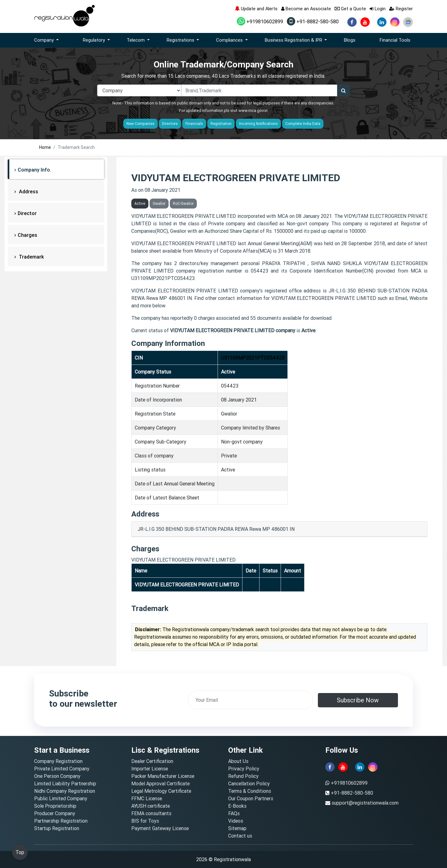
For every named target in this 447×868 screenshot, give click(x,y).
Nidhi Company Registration (65, 791)
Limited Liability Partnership (65, 783)
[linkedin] (382, 22)
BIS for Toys (145, 821)
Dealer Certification (152, 761)
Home (45, 147)
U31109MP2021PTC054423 (253, 358)
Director (27, 213)
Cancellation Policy (249, 783)
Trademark (31, 257)
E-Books (237, 806)
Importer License (150, 769)
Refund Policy (243, 776)
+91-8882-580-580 (313, 21)
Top (20, 852)
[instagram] (395, 22)
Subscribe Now (358, 700)
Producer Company (55, 813)
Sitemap (237, 828)
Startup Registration (57, 828)
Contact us (240, 836)
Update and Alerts (256, 9)
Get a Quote (350, 9)
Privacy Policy (244, 769)
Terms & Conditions (250, 791)
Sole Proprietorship (55, 806)
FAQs (234, 813)
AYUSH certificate (151, 806)
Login (378, 9)
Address (28, 191)
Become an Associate (306, 9)
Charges (27, 235)
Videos (236, 821)
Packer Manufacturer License (163, 776)
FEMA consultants (151, 813)
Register (401, 9)
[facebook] (352, 22)
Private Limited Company (62, 769)
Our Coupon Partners (251, 798)
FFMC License (147, 798)
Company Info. (34, 170)
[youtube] (365, 22)
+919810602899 (260, 21)
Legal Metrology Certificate (161, 791)
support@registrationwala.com (365, 803)
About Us (238, 761)
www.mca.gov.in (253, 110)
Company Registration (58, 761)
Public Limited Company (61, 798)
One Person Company (57, 776)
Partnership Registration (61, 821)
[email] (251, 700)
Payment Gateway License (160, 828)
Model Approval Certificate (160, 783)
